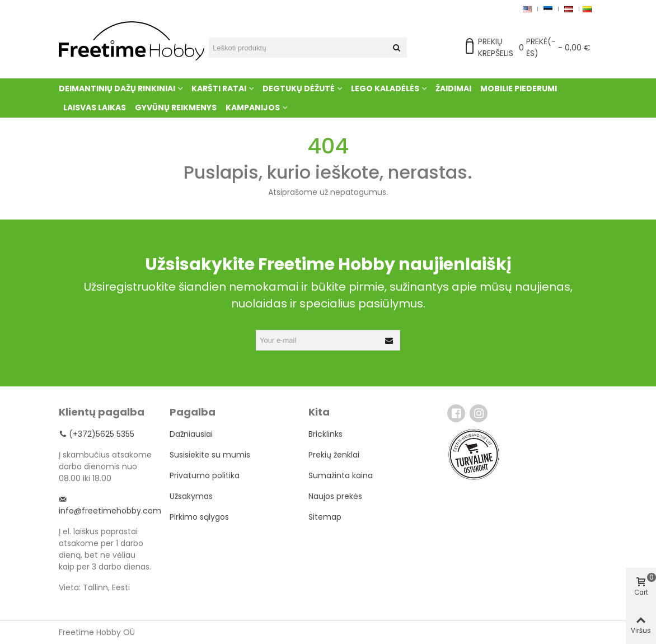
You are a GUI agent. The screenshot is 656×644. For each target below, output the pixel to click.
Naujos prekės (335, 496)
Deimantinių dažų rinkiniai (117, 88)
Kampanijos (253, 108)
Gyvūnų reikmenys (176, 108)
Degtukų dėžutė (299, 88)
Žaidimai (453, 88)
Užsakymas (191, 496)
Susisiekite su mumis (210, 455)
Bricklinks (325, 434)
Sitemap (325, 517)
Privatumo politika (205, 475)
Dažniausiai (191, 434)
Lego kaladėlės (385, 88)
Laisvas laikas (95, 108)
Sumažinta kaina (341, 475)
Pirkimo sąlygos (199, 517)
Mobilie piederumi (519, 88)
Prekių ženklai (334, 455)
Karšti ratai (219, 88)
